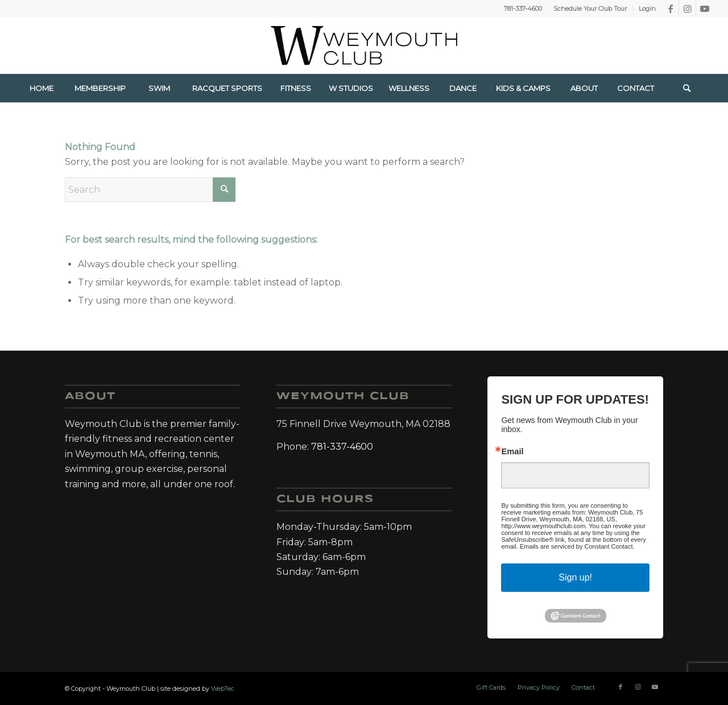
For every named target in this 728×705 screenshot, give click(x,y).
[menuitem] (590, 9)
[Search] (686, 88)
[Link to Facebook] (670, 9)
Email (512, 452)
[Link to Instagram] (687, 9)
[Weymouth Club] (364, 45)
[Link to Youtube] (705, 9)
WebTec (223, 689)
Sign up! (575, 577)
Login (647, 9)
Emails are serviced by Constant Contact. (577, 546)
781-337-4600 (523, 9)
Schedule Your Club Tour (590, 9)
